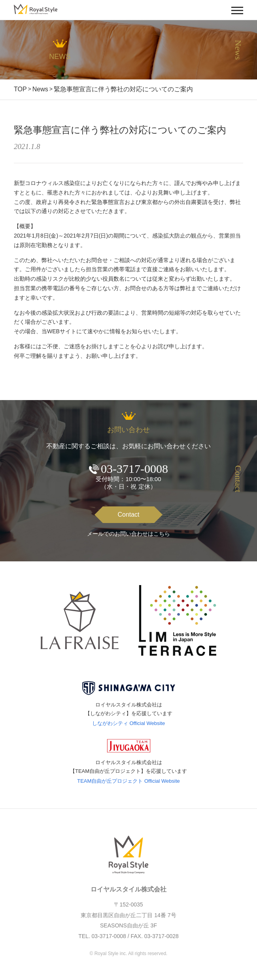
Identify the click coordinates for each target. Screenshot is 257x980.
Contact (128, 515)
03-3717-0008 (134, 469)
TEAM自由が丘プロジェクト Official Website (128, 781)
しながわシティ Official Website (128, 723)
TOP (20, 89)
